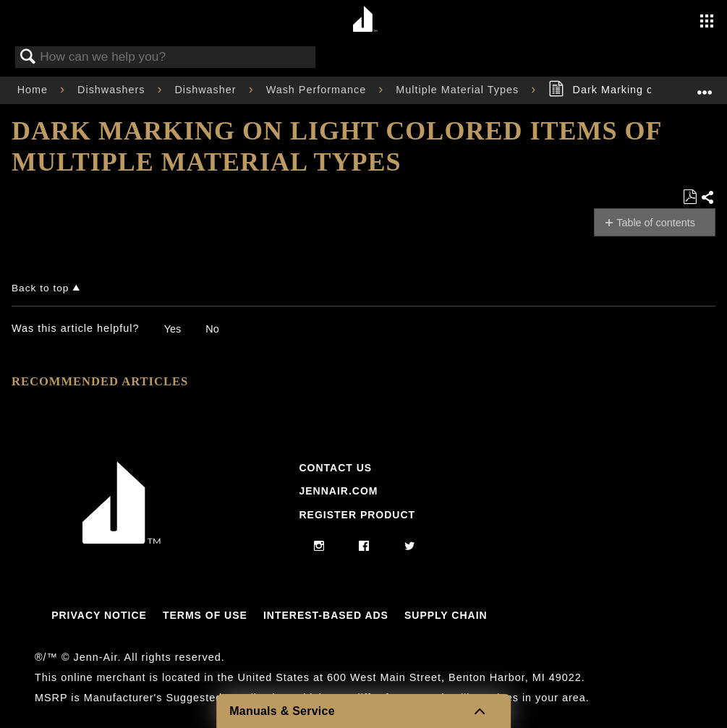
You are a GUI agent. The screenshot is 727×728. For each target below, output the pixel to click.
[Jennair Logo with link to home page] (122, 540)
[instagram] (319, 547)
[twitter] (410, 547)
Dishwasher (207, 90)
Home (34, 90)
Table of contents (656, 223)
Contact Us (335, 468)
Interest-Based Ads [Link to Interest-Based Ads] (326, 615)
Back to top (40, 288)
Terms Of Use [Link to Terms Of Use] (205, 615)
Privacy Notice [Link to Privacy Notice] (99, 615)
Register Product (357, 515)
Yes (173, 329)
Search (28, 57)
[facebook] (364, 547)
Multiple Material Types (459, 90)
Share (708, 198)
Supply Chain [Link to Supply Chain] (446, 615)
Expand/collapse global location (705, 86)
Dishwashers (113, 90)
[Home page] (366, 20)
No (212, 329)
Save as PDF (690, 197)
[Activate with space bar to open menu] (707, 22)
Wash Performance (318, 90)
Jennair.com (338, 491)
